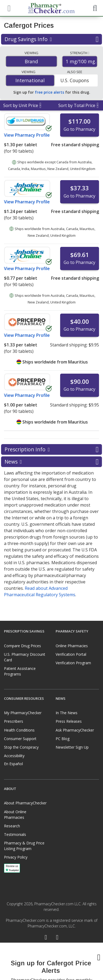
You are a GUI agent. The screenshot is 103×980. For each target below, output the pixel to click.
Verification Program (73, 663)
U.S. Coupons (75, 80)
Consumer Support (20, 739)
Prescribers (14, 721)
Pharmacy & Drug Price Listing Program (24, 846)
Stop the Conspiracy (21, 747)
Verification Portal (71, 654)
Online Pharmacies (72, 646)
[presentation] (52, 961)
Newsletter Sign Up (72, 747)
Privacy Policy (16, 857)
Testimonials (15, 834)
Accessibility (14, 756)
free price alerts (50, 92)
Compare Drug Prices (22, 646)
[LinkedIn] (57, 938)
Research (12, 826)
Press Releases (69, 721)
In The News (67, 713)
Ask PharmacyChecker (75, 730)
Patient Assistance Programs (20, 671)
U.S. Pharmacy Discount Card (25, 657)
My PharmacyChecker (23, 713)
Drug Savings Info (51, 39)
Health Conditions (19, 730)
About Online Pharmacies (15, 815)
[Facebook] (46, 938)
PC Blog (63, 739)
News (51, 462)
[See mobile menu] (8, 8)
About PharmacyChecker (25, 803)
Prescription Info (51, 449)
